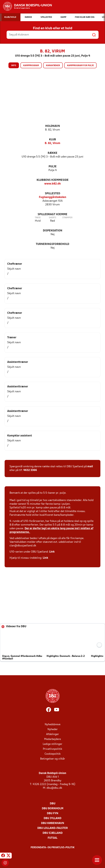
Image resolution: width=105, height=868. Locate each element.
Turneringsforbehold (52, 244)
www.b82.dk (52, 184)
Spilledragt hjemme (52, 214)
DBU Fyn (53, 813)
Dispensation (53, 231)
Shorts (52, 218)
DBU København (53, 823)
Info (14, 66)
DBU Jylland (52, 818)
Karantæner (53, 66)
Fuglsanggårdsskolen (53, 197)
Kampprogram (31, 66)
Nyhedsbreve (53, 725)
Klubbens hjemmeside (53, 180)
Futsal (52, 838)
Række (52, 153)
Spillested (52, 194)
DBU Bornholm (53, 809)
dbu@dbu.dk (54, 788)
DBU (53, 804)
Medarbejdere (52, 739)
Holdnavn (53, 126)
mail (90, 467)
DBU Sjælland (53, 833)
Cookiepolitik (53, 754)
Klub (52, 140)
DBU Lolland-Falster (53, 828)
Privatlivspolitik (52, 749)
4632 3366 (30, 470)
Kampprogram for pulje (80, 66)
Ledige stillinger (52, 744)
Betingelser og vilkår (53, 759)
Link (52, 552)
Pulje (53, 167)
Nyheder (53, 729)
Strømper (67, 218)
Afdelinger (52, 734)
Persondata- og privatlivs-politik (53, 848)
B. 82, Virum (52, 143)
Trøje (38, 218)
